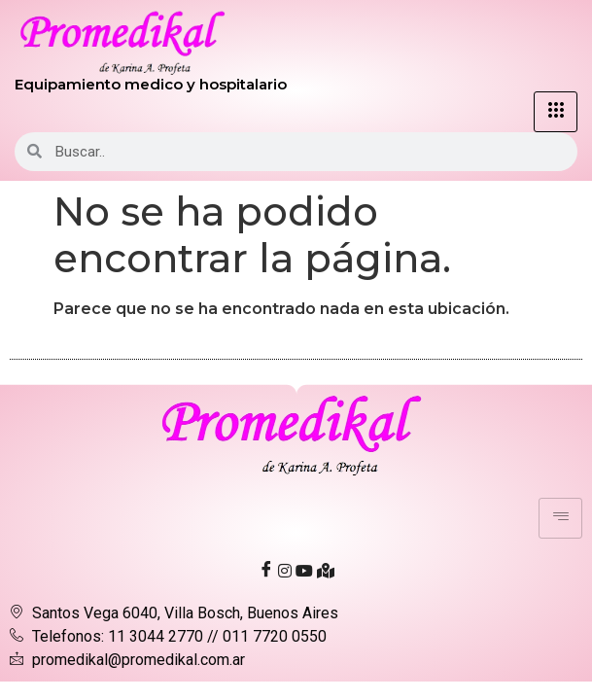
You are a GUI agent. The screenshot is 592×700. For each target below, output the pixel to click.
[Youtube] (304, 570)
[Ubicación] (326, 570)
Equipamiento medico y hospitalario (151, 84)
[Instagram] (285, 570)
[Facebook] (266, 570)
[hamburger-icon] (556, 112)
